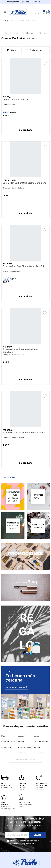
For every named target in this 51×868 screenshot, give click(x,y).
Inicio (6, 33)
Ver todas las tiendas (17, 687)
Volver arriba (9, 477)
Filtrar (11, 50)
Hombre (17, 33)
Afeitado (43, 33)
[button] (48, 12)
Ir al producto (26, 130)
